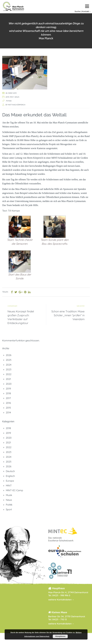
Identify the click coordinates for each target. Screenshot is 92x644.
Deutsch (10, 471)
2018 (8, 393)
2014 (8, 412)
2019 (7, 97)
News (17, 97)
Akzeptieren (60, 636)
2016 (8, 403)
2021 (8, 379)
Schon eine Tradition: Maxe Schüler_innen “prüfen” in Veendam (68, 315)
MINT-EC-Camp (14, 490)
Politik (9, 505)
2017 (8, 398)
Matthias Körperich (17, 105)
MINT (12, 97)
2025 (9, 360)
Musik (9, 495)
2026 (9, 355)
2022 (9, 374)
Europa (10, 481)
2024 (9, 365)
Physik (9, 101)
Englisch (10, 476)
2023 (9, 369)
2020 (9, 384)
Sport (9, 509)
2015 (8, 408)
